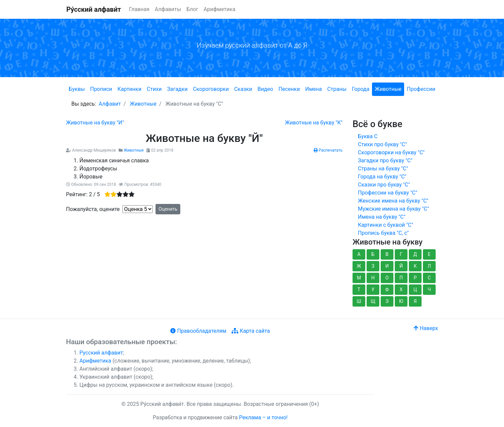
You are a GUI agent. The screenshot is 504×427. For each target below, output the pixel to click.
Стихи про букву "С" (382, 144)
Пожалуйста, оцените (93, 209)
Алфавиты (168, 9)
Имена (314, 89)
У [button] (373, 289)
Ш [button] (359, 301)
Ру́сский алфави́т (94, 9)
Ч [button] (429, 289)
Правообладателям (198, 331)
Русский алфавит (101, 353)
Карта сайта (251, 331)
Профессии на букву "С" (388, 193)
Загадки (177, 89)
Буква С (368, 136)
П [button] (401, 278)
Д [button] (415, 254)
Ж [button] (359, 266)
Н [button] (373, 278)
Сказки (243, 89)
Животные (388, 89)
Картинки (130, 89)
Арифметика (220, 9)
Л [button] (429, 266)
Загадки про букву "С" (385, 161)
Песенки (289, 89)
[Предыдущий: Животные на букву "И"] (95, 123)
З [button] (373, 266)
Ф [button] (387, 289)
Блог (192, 9)
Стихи (154, 89)
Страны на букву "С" (383, 169)
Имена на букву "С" (382, 217)
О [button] (387, 278)
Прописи (101, 89)
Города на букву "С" (382, 177)
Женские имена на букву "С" (393, 201)
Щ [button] (373, 301)
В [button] (387, 254)
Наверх (426, 328)
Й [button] (401, 266)
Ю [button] (401, 301)
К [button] (415, 266)
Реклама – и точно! (263, 417)
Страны (337, 89)
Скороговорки (211, 89)
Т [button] (359, 289)
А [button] (359, 254)
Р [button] (415, 278)
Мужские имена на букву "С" (393, 209)
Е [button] (429, 254)
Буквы (77, 89)
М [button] (359, 278)
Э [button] (387, 301)
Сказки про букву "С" (384, 185)
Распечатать (328, 150)
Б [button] (373, 254)
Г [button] (401, 254)
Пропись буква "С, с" (383, 233)
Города (361, 89)
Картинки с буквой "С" (386, 225)
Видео (265, 89)
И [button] (387, 266)
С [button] (429, 278)
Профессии (421, 89)
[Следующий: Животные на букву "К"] (314, 123)
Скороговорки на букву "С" (391, 152)
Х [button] (401, 289)
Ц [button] (415, 289)
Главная (139, 9)
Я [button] (415, 301)
